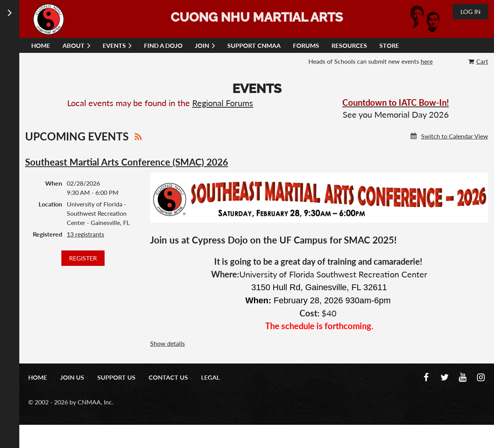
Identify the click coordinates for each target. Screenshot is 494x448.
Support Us (116, 377)
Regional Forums (223, 103)
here (427, 61)
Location (50, 204)
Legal (210, 377)
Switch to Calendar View (455, 136)
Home (38, 377)
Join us (72, 377)
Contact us (168, 377)
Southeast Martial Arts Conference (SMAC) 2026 (127, 162)
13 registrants (85, 234)
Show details (167, 343)
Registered (47, 234)
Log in (470, 11)
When (54, 183)
